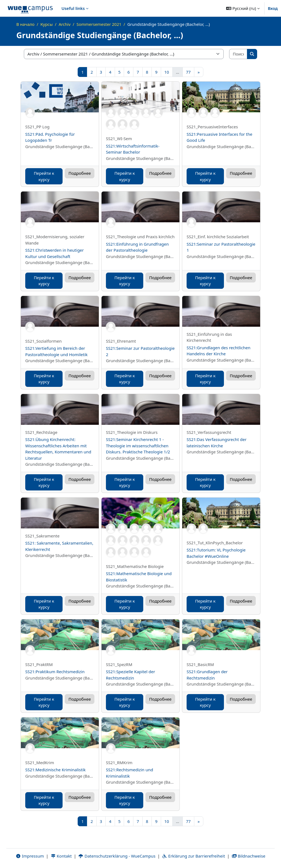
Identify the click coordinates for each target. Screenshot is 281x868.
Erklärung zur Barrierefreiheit (193, 856)
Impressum (30, 856)
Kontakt (61, 856)
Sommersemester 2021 (99, 24)
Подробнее (80, 173)
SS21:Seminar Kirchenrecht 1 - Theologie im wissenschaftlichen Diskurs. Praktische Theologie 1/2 (138, 446)
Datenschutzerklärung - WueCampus (117, 856)
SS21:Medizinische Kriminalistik (55, 770)
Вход (273, 8)
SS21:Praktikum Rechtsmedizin (55, 672)
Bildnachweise (248, 856)
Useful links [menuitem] (73, 8)
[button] (243, 8)
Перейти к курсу (44, 176)
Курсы (47, 24)
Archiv (65, 24)
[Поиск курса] (238, 54)
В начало (26, 24)
